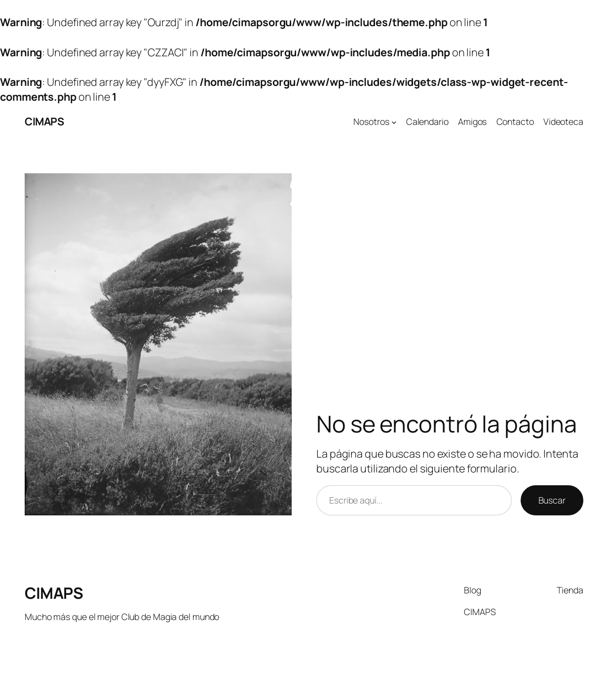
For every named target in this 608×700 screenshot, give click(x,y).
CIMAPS (44, 121)
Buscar (552, 500)
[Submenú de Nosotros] (394, 122)
